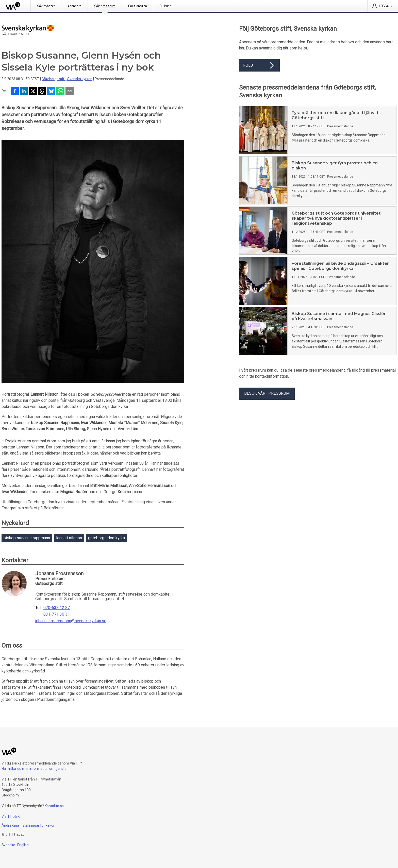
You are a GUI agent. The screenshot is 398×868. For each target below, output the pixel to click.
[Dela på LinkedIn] (24, 92)
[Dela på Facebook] (15, 92)
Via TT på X (11, 817)
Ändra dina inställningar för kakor (28, 825)
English (23, 845)
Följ (259, 65)
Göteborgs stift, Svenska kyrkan (67, 79)
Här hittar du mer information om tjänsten (35, 769)
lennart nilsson (69, 538)
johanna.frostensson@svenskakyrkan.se (71, 621)
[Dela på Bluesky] (51, 92)
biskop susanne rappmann (27, 538)
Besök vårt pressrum (267, 393)
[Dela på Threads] (42, 92)
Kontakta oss (55, 806)
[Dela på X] (33, 92)
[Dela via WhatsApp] (60, 92)
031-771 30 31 (57, 614)
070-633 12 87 (57, 608)
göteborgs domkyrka (106, 538)
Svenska (8, 845)
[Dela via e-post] (70, 92)
